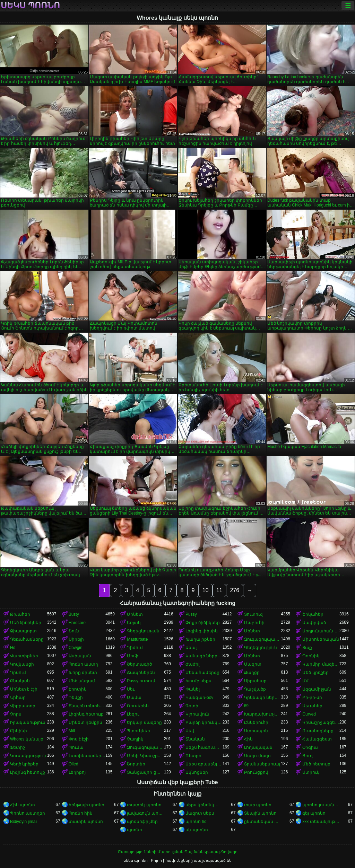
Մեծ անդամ (82, 681)
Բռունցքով (256, 772)
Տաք (307, 648)
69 (246, 706)
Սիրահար (255, 681)
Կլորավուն (197, 714)
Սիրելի (76, 639)
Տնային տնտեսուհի (87, 706)
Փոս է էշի (79, 739)
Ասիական (80, 656)
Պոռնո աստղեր (28, 813)
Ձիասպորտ (23, 631)
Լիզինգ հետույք (86, 714)
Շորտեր (136, 764)
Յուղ (308, 756)
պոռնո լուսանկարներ (321, 805)
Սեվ (190, 731)
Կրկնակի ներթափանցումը (263, 698)
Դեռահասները (27, 639)
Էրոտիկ (78, 689)
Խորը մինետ (83, 673)
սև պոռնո (197, 830)
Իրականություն (28, 722)
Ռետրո (193, 756)
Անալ (191, 648)
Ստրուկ (311, 772)
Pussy (191, 614)
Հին (248, 739)
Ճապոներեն (141, 673)
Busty (74, 614)
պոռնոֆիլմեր (142, 822)
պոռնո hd (196, 822)
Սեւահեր (312, 706)
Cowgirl (76, 648)
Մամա (134, 698)
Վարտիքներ (24, 656)
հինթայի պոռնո (86, 805)
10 (206, 590)
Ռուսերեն (138, 706)
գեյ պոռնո (314, 813)
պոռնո (135, 830)
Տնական (195, 739)
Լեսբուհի (254, 623)
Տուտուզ (253, 614)
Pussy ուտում (141, 681)
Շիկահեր (313, 614)
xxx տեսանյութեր (321, 822)
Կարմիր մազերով (321, 664)
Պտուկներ (138, 731)
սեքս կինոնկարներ (204, 805)
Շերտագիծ (139, 664)
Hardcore (77, 623)
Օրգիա (310, 747)
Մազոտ (253, 664)
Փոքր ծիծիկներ (203, 623)
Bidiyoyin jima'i (24, 822)
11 (219, 590)
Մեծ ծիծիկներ (26, 623)
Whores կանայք (27, 739)
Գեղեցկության (143, 631)
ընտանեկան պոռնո (263, 822)
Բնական (20, 681)
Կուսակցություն (28, 756)
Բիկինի (19, 731)
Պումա (76, 747)
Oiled (73, 764)
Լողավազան (258, 747)
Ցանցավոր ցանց (145, 772)
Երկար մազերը (144, 722)
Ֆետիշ (18, 747)
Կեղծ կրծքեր (24, 764)
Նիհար (18, 698)
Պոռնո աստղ (83, 664)
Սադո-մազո (257, 756)
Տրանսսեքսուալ (262, 764)
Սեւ (131, 689)
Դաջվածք (255, 689)
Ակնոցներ (197, 772)
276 (235, 590)
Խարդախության (263, 714)
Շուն (74, 631)
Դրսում (18, 673)
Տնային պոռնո (260, 813)
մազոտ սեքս (200, 813)
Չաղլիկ (135, 739)
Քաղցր (252, 673)
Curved (309, 714)
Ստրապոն (256, 731)
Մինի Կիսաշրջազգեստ (145, 756)
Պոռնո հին (81, 813)
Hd (13, 648)
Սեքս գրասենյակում (204, 764)
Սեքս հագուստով (204, 747)
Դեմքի (76, 698)
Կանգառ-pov (199, 698)
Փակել (193, 689)
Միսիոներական (321, 639)
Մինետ (135, 614)
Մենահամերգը (202, 673)
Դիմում (135, 648)
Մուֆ (133, 656)
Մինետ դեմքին (85, 722)
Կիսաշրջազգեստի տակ (321, 722)
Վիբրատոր (23, 706)
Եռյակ (134, 623)
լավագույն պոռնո (145, 813)
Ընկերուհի (256, 722)
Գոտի (192, 706)
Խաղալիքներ (200, 639)
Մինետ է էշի (24, 689)
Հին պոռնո (23, 805)
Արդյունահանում (321, 631)
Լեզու (133, 714)
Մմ (305, 681)
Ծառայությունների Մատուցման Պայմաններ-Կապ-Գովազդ (177, 852)
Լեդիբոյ (77, 772)
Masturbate (137, 639)
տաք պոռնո (258, 805)
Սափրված (314, 623)
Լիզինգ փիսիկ (202, 631)
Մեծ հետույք (316, 764)
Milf (72, 731)
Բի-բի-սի (312, 698)
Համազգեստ (317, 739)
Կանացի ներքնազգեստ (204, 656)
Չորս (16, 714)
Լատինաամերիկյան (87, 756)
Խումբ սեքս (198, 681)
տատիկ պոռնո (144, 805)
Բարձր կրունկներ (204, 722)
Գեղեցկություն (261, 648)
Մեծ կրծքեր (315, 673)
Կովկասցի (22, 664)
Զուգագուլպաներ (263, 639)
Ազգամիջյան (317, 689)
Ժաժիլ (192, 664)
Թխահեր (20, 614)
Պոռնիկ (311, 656)
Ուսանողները (318, 731)
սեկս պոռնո (30, 6)
